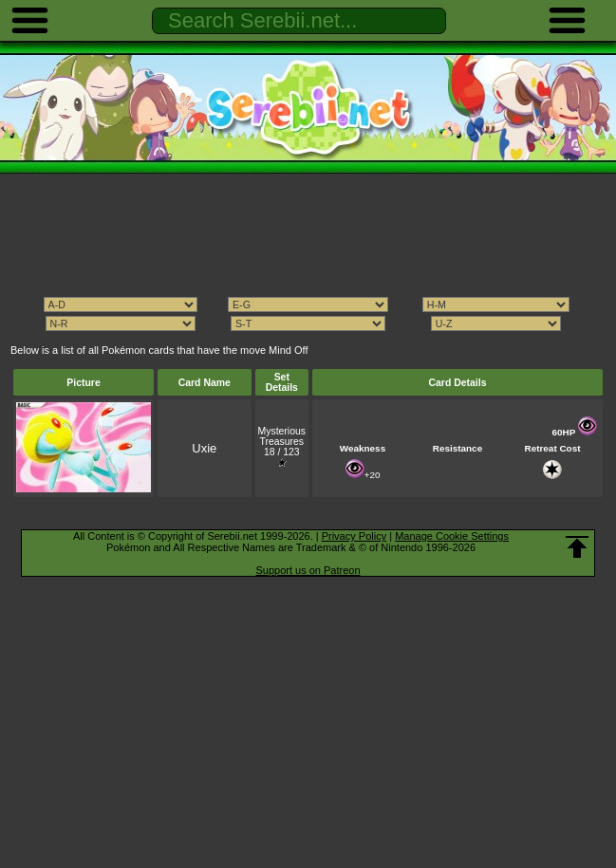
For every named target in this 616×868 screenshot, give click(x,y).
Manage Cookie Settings (452, 536)
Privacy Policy (354, 536)
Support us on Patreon (308, 570)
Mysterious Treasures (282, 436)
